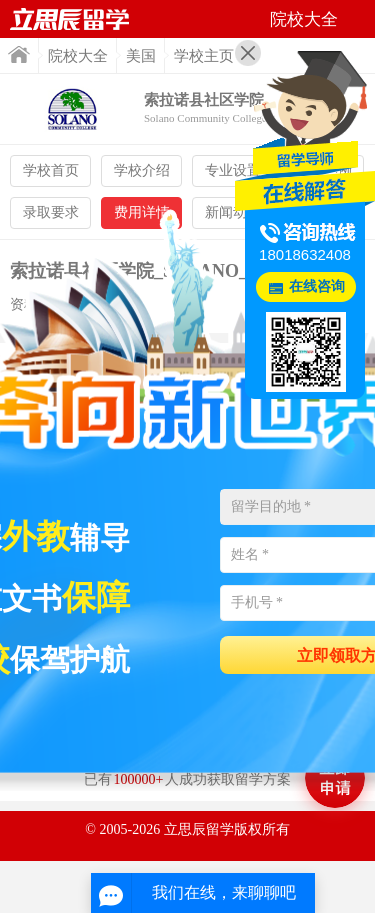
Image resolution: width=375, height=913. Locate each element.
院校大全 (78, 56)
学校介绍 (142, 170)
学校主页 (204, 56)
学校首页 (51, 170)
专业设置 (233, 170)
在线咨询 (317, 286)
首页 (19, 54)
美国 (141, 56)
